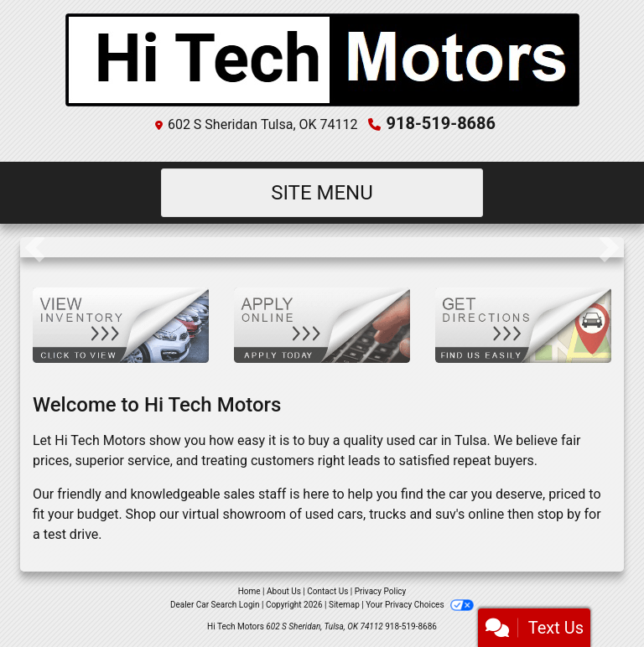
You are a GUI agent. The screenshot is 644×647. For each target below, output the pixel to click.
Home (249, 591)
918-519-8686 (441, 123)
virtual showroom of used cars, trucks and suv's (323, 514)
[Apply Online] (322, 324)
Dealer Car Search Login (215, 605)
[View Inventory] (121, 324)
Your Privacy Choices (420, 605)
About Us (284, 591)
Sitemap (344, 605)
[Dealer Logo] (322, 60)
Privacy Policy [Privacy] (381, 591)
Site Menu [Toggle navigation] (322, 193)
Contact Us (327, 591)
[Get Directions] (523, 324)
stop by (559, 514)
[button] (35, 247)
